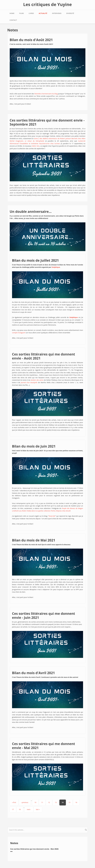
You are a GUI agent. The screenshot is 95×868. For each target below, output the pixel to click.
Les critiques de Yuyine (47, 4)
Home (12, 13)
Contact (13, 20)
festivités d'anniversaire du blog (46, 94)
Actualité (43, 13)
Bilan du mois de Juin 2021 (34, 446)
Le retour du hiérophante (34, 141)
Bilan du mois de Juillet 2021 (35, 260)
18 (20, 809)
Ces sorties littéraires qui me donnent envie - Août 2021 (44, 356)
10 (35, 802)
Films (21, 13)
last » (38, 809)
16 (76, 802)
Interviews (57, 13)
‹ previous (25, 802)
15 (69, 802)
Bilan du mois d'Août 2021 (31, 40)
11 (42, 802)
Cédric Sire (36, 146)
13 (56, 802)
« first (14, 802)
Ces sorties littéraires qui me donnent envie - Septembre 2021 (47, 122)
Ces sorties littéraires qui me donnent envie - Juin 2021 (44, 616)
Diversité (70, 13)
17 (13, 809)
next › (29, 809)
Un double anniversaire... (31, 212)
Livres (31, 13)
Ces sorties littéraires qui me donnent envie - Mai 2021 (44, 746)
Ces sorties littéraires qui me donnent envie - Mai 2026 (34, 849)
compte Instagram (19, 333)
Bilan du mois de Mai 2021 (34, 540)
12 (49, 802)
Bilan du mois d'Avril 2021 (33, 673)
